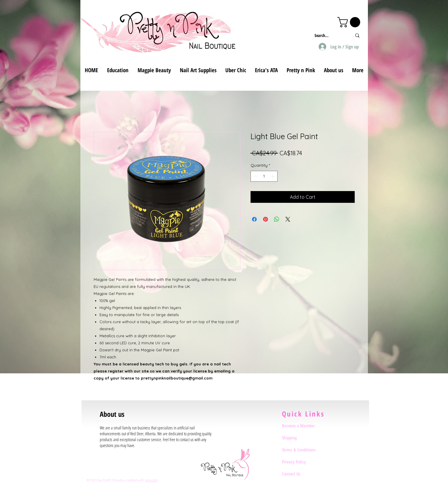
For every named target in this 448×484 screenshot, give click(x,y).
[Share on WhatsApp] (277, 219)
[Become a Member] (303, 426)
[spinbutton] (264, 176)
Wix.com (152, 480)
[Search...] (329, 35)
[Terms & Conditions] (303, 450)
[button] (350, 22)
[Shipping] (303, 438)
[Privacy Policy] (303, 462)
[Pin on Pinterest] (266, 219)
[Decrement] (255, 176)
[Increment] (273, 176)
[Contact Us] (303, 474)
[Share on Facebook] (254, 219)
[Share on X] (288, 219)
